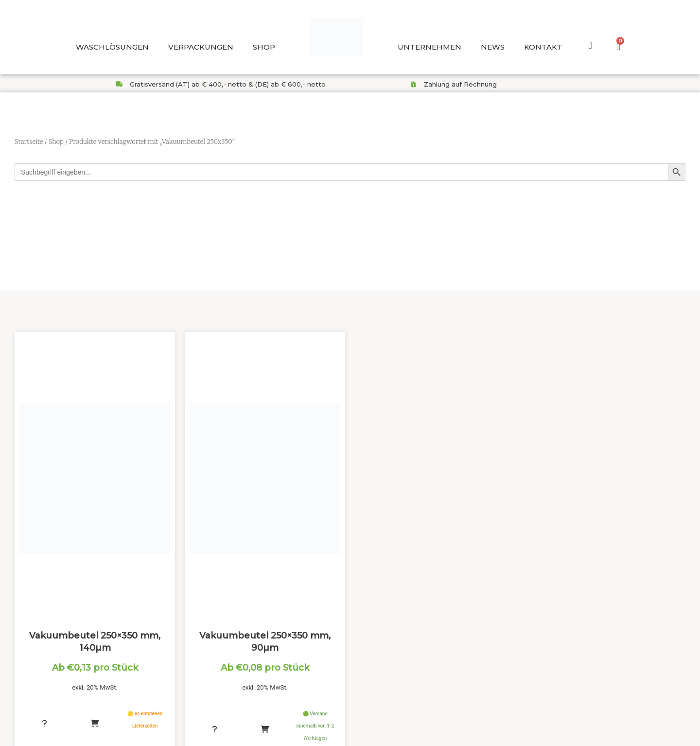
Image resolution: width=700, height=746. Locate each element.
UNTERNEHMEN (429, 47)
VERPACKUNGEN (201, 47)
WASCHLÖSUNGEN (112, 47)
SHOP (264, 47)
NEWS (493, 47)
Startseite (29, 142)
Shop (56, 142)
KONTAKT (543, 47)
